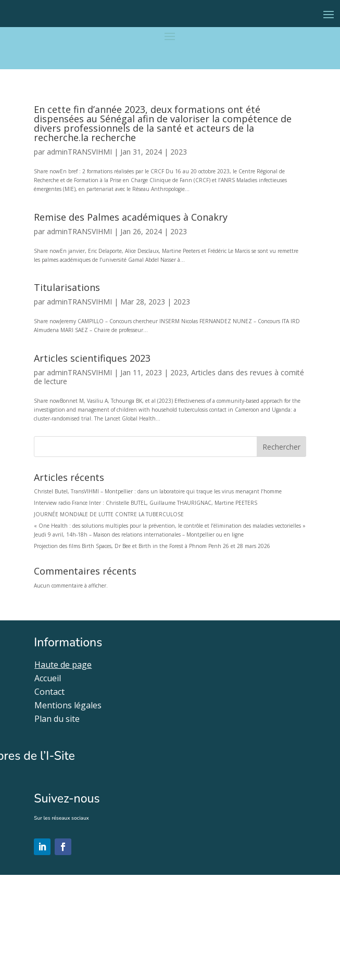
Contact (49, 692)
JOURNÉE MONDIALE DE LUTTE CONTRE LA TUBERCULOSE (109, 514)
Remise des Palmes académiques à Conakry (131, 217)
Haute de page (63, 665)
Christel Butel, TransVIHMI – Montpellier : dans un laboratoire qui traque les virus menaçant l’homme (158, 491)
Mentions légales (68, 705)
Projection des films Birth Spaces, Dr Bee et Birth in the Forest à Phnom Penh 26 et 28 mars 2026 (152, 546)
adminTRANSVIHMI (79, 152)
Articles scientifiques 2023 (92, 358)
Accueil (48, 678)
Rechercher (281, 447)
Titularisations (67, 287)
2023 (179, 152)
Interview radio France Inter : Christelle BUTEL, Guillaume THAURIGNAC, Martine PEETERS (146, 503)
